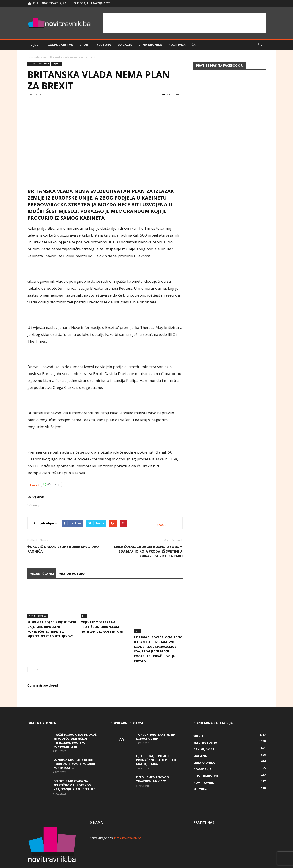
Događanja (202, 754)
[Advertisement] (184, 23)
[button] (260, 45)
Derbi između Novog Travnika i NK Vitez (153, 764)
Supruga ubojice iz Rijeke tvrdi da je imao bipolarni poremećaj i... (74, 748)
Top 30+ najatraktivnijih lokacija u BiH (156, 721)
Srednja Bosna (205, 727)
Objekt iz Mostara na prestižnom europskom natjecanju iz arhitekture (102, 627)
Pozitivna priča (182, 45)
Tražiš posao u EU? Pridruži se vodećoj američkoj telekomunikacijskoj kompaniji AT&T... (75, 725)
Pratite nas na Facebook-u (220, 65)
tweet (162, 525)
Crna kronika (150, 45)
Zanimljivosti (204, 734)
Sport (85, 45)
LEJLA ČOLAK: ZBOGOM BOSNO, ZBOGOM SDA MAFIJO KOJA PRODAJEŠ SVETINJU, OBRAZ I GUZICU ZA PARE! (148, 551)
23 (179, 94)
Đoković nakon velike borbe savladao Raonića (63, 549)
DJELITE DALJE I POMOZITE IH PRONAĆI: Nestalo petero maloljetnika (157, 745)
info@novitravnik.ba (128, 823)
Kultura (104, 45)
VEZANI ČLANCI (42, 574)
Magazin (125, 45)
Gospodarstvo (60, 45)
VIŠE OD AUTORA (72, 574)
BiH (84, 616)
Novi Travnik (204, 767)
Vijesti (36, 45)
